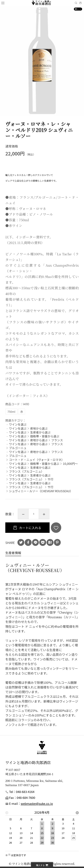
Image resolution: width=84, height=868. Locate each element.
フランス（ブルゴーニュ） (26, 471)
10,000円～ (70, 464)
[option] (42, 61)
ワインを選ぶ (18, 424)
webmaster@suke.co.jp (37, 804)
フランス (57, 440)
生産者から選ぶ (40, 432)
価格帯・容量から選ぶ (45, 436)
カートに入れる (30, 528)
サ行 (50, 479)
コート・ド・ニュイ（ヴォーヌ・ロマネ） (37, 460)
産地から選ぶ (39, 428)
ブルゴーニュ (18, 448)
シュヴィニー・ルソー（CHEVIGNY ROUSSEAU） (41, 491)
